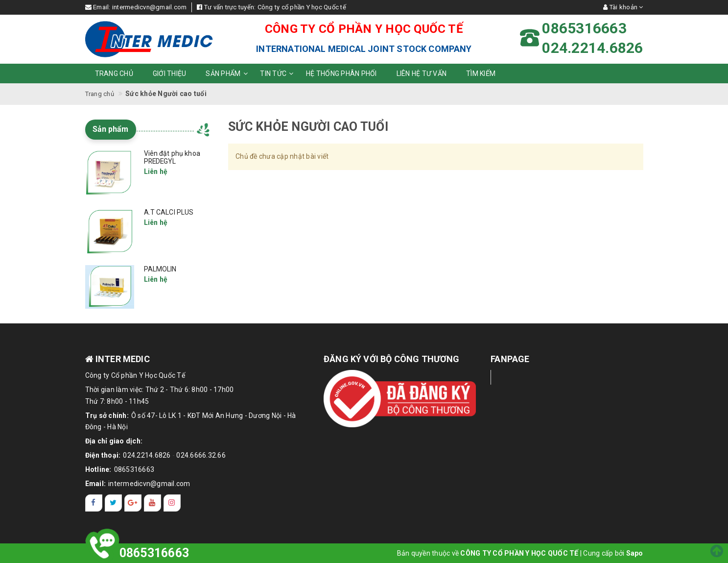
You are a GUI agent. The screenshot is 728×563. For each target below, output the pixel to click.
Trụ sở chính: (107, 416)
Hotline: (98, 469)
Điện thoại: (103, 455)
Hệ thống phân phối (341, 73)
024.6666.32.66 (201, 455)
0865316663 (134, 469)
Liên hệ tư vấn (422, 73)
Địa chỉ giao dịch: (114, 441)
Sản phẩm (228, 73)
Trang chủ (114, 73)
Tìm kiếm (481, 73)
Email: (96, 484)
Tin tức (278, 73)
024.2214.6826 (147, 455)
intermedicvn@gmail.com (150, 7)
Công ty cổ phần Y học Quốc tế (302, 7)
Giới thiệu (170, 73)
